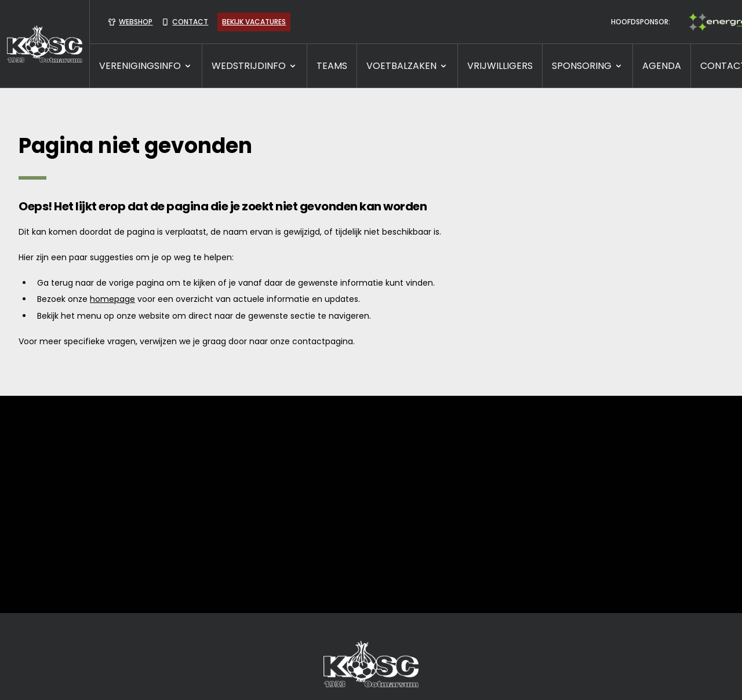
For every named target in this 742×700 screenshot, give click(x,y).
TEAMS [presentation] (332, 66)
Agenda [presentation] (662, 66)
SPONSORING (588, 66)
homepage (112, 299)
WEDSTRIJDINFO (254, 66)
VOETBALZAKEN (407, 66)
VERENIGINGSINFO (146, 66)
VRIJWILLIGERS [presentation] (500, 66)
